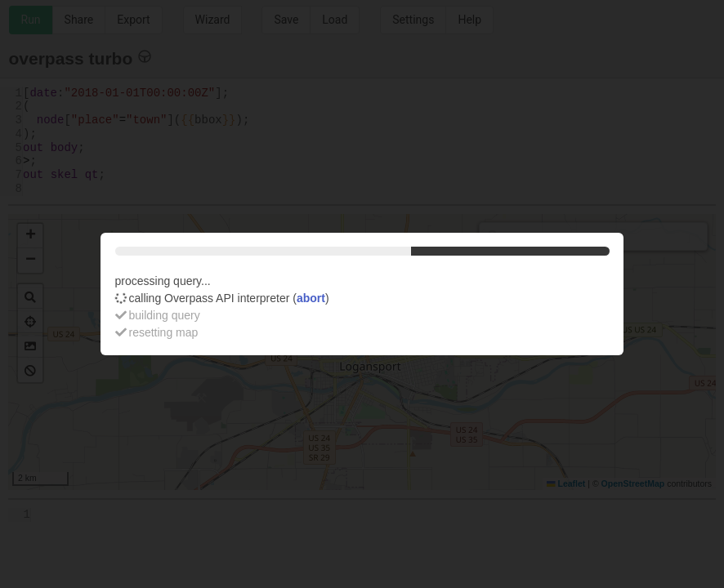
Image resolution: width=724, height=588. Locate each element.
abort (311, 298)
